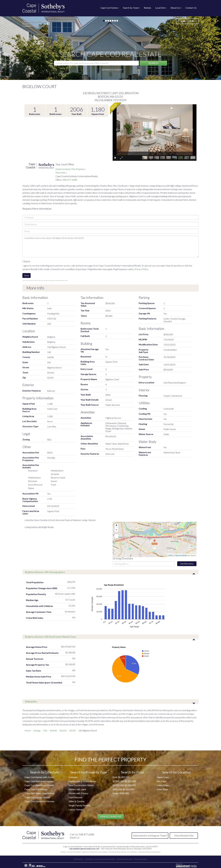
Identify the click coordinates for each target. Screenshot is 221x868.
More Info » (61, 173)
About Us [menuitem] (176, 8)
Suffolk (53, 730)
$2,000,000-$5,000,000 (124, 781)
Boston (63, 730)
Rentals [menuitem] (147, 8)
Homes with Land (77, 789)
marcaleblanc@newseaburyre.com (84, 848)
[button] (153, 63)
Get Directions (187, 564)
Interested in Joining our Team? (150, 836)
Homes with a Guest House (82, 781)
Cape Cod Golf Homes (36, 789)
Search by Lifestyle (44, 772)
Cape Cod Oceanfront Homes (39, 801)
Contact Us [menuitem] (191, 8)
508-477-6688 (70, 180)
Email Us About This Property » (71, 169)
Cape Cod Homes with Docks (39, 777)
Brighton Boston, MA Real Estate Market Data (50, 637)
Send (26, 275)
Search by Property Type (89, 772)
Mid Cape (162, 781)
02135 (73, 730)
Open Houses (76, 798)
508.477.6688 (39, 22)
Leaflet (170, 555)
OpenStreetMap (181, 555)
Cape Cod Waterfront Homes (39, 781)
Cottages (73, 777)
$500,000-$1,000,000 (123, 789)
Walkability (31, 701)
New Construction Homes (81, 785)
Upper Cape (163, 777)
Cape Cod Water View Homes (40, 793)
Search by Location (177, 772)
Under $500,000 (121, 793)
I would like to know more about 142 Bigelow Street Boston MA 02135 (111, 247)
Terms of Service (61, 280)
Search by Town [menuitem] (131, 8)
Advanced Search (112, 70)
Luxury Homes (76, 810)
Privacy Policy (141, 269)
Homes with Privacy (79, 793)
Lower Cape (163, 785)
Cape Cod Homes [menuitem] (110, 8)
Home (28, 730)
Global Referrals (125, 859)
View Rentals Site (184, 836)
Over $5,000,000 (121, 777)
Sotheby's (76, 859)
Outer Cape (163, 789)
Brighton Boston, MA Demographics (45, 572)
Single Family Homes (79, 806)
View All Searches (111, 817)
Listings (37, 730)
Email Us (27, 24)
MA (45, 730)
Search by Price (133, 772)
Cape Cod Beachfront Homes (39, 785)
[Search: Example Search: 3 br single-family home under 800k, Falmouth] (96, 63)
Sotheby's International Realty (99, 859)
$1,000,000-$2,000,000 (124, 785)
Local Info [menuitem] (161, 8)
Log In (190, 21)
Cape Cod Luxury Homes (37, 798)
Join (183, 21)
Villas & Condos (77, 801)
